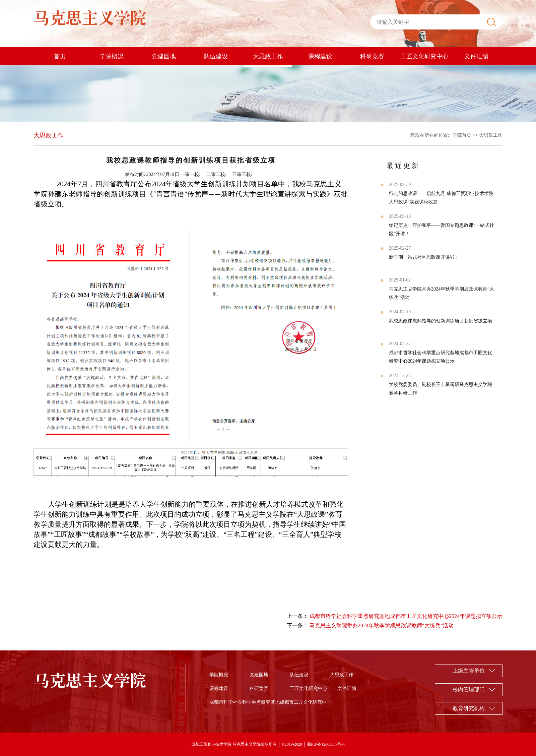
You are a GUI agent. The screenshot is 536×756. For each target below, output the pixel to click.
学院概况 (112, 56)
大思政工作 (268, 56)
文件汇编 (476, 56)
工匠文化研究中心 (424, 56)
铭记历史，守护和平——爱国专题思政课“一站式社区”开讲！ (442, 230)
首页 (60, 56)
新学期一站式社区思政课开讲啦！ (424, 257)
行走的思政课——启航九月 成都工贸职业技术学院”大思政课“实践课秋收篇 (442, 198)
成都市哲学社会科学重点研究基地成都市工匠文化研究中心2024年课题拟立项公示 (441, 357)
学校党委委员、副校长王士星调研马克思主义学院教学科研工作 (441, 389)
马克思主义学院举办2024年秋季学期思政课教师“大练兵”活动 (442, 293)
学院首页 (462, 135)
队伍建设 (216, 56)
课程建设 (320, 56)
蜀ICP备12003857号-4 (326, 744)
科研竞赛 (372, 56)
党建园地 (164, 56)
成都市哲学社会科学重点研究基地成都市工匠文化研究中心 (270, 702)
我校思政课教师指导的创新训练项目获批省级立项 (441, 321)
